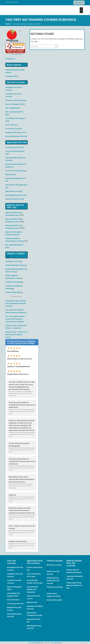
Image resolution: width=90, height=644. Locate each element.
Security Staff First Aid (15, 199)
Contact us (10, 59)
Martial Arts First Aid (14, 191)
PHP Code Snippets (35, 643)
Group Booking (12, 76)
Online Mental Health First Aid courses (53, 581)
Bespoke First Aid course (16, 132)
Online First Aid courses (15, 265)
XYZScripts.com (55, 643)
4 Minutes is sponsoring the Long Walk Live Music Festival (16, 303)
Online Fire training (13, 282)
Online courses (16, 254)
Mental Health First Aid (15, 206)
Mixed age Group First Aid (16, 195)
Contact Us (79, 3)
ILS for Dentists (12, 125)
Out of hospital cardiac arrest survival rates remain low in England (15, 319)
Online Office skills (13, 292)
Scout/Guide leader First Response (32, 589)
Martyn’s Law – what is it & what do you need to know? (16, 335)
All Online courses (13, 261)
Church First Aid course (15, 171)
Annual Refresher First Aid (16, 136)
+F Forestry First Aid (13, 129)
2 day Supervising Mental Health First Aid (74, 585)
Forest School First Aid (15, 147)
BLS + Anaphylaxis (13, 108)
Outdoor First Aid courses (16, 100)
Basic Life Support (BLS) (15, 104)
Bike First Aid (11, 175)
